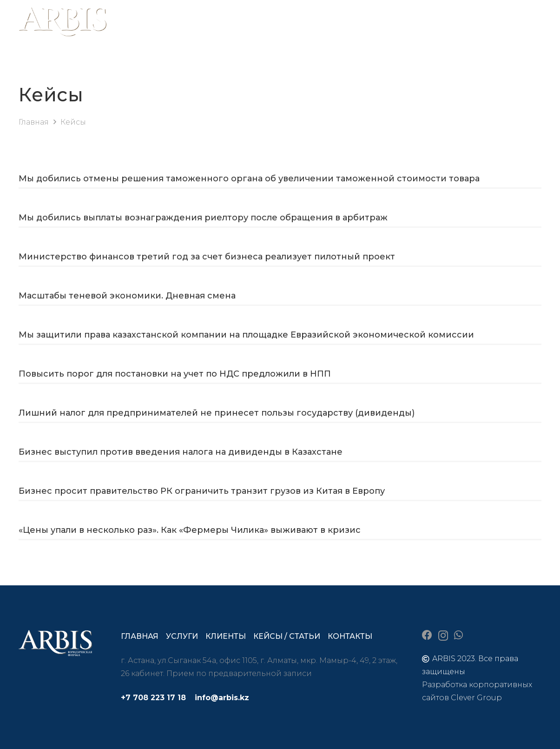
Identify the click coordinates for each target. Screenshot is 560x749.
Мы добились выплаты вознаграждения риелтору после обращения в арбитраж (203, 218)
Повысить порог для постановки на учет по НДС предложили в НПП (175, 374)
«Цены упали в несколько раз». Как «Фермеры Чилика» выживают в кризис (190, 530)
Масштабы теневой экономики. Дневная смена (127, 296)
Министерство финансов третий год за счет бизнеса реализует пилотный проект (207, 257)
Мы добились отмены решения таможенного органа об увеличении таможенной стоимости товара (249, 179)
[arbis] (63, 23)
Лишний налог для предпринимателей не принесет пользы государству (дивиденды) (217, 413)
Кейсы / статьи (287, 636)
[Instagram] (443, 636)
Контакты (350, 636)
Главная (140, 636)
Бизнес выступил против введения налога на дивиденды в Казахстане (181, 452)
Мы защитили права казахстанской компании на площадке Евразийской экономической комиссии (246, 335)
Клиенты (226, 636)
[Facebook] (427, 635)
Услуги (182, 636)
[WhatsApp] (458, 635)
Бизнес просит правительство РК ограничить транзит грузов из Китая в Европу (202, 491)
